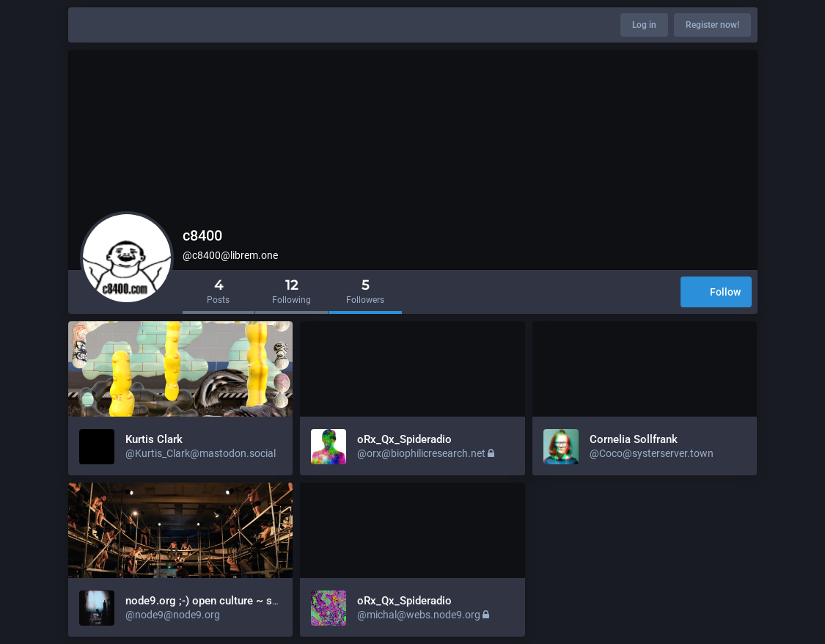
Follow (716, 293)
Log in (644, 25)
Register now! (712, 25)
